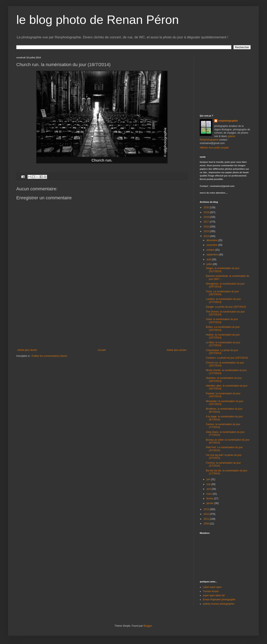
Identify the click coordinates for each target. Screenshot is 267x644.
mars (210, 494)
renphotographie (228, 121)
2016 (207, 227)
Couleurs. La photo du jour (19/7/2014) (227, 358)
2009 (207, 524)
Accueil (102, 350)
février (210, 499)
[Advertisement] (102, 318)
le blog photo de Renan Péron (98, 20)
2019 (207, 212)
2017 (207, 222)
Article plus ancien (177, 350)
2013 (207, 509)
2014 (207, 236)
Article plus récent (27, 350)
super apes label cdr (214, 595)
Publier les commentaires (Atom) (49, 356)
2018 (207, 217)
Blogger (148, 626)
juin (209, 479)
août (209, 259)
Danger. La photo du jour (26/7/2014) (226, 307)
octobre (211, 250)
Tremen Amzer (211, 591)
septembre (213, 255)
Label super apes (212, 587)
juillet (210, 264)
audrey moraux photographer (219, 604)
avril (209, 489)
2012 (207, 514)
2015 (207, 231)
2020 (207, 207)
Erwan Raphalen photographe (219, 600)
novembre (212, 245)
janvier (210, 503)
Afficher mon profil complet (214, 148)
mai (209, 484)
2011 (207, 519)
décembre (212, 240)
